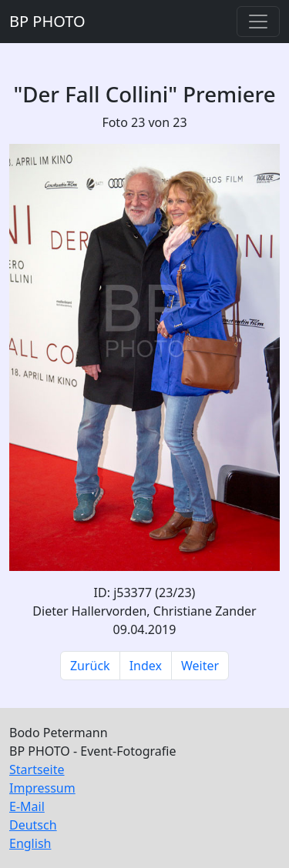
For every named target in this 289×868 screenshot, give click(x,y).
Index (146, 666)
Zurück (90, 666)
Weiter (200, 666)
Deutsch (33, 825)
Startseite (37, 770)
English (30, 843)
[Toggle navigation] (258, 22)
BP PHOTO (47, 21)
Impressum (42, 788)
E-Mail (27, 806)
